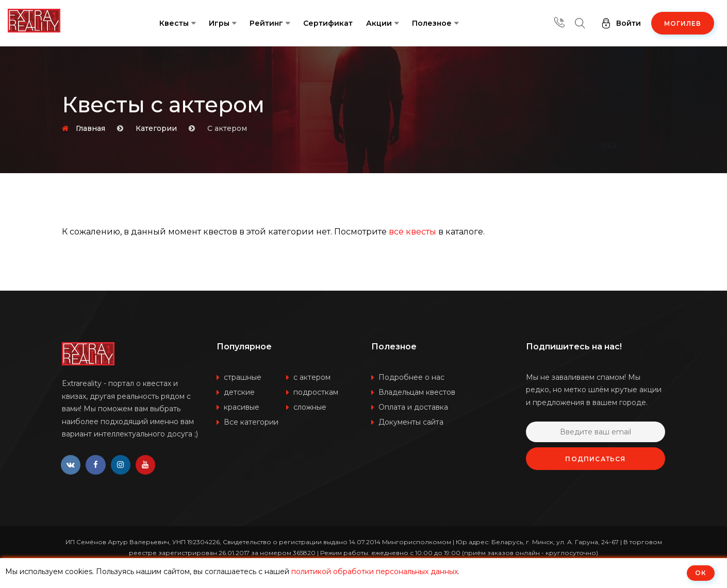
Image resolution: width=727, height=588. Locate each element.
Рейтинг (266, 23)
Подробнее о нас (411, 377)
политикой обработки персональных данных (375, 572)
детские (239, 392)
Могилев (683, 23)
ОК (701, 573)
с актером (312, 377)
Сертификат (328, 23)
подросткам (316, 392)
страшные (243, 377)
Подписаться (595, 459)
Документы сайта (411, 422)
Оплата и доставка (413, 407)
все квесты (412, 232)
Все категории (251, 422)
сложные (310, 407)
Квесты (174, 23)
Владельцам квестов (417, 392)
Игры (219, 23)
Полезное (432, 23)
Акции (379, 23)
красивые (242, 407)
